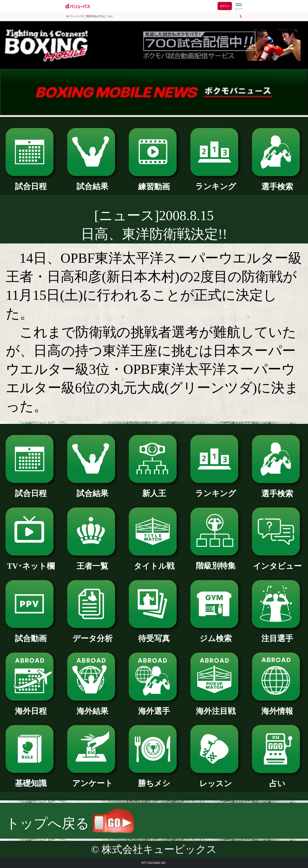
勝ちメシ (154, 779)
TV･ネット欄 (31, 562)
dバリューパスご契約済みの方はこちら (90, 16)
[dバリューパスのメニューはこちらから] (238, 7)
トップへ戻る (70, 823)
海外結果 (92, 707)
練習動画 (154, 183)
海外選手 (154, 707)
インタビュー (277, 562)
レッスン (216, 779)
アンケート (92, 779)
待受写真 (154, 634)
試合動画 (31, 634)
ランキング (216, 182)
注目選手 (277, 634)
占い (277, 779)
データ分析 (92, 634)
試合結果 (92, 182)
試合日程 (31, 182)
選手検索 (277, 183)
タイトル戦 (154, 562)
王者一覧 (92, 562)
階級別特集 (216, 562)
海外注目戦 (216, 707)
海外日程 (31, 707)
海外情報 (277, 707)
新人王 (154, 489)
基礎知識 (31, 779)
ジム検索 (216, 634)
